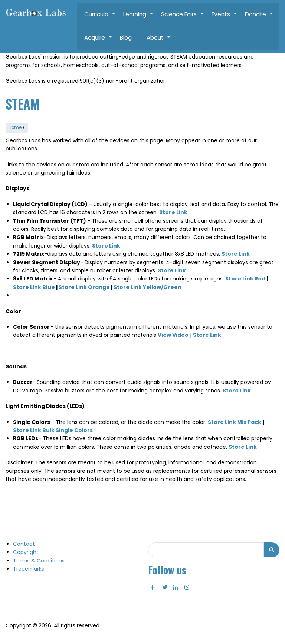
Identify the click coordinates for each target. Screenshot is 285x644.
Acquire (98, 42)
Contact (24, 543)
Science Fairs (183, 18)
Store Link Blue (34, 286)
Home (15, 127)
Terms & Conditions (39, 560)
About (159, 42)
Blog (126, 38)
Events (225, 18)
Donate (259, 18)
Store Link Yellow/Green (148, 286)
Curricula (100, 18)
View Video (173, 335)
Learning (138, 18)
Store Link (172, 270)
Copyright (26, 552)
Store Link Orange (84, 286)
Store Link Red (245, 278)
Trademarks (29, 568)
